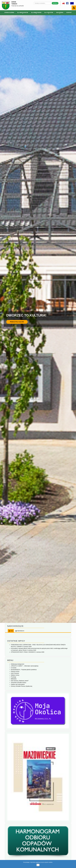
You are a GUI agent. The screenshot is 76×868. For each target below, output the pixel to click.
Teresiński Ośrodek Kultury (19, 683)
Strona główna (9, 13)
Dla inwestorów (36, 13)
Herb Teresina (15, 673)
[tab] (11, 631)
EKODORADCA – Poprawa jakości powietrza (24, 670)
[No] (74, 864)
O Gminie (14, 668)
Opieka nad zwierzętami (18, 684)
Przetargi (14, 677)
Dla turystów (49, 13)
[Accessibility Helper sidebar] (74, 8)
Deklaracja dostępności (18, 664)
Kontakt (69, 13)
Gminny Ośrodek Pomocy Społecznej (22, 686)
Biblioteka (14, 679)
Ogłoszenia (60, 13)
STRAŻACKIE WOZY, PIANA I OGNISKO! (23, 652)
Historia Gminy (15, 671)
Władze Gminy (15, 675)
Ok (38, 865)
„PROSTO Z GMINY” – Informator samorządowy (25, 666)
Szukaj (55, 3)
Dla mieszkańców (23, 13)
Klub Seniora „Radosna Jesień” (20, 681)
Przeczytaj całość (17, 322)
